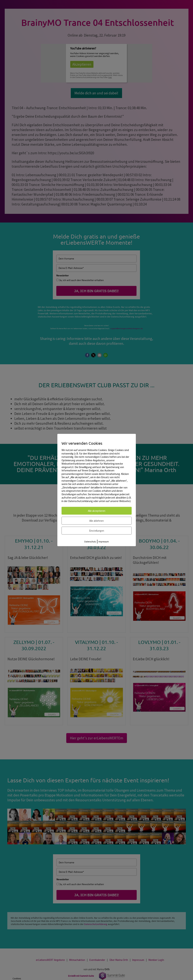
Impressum (104, 542)
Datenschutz (90, 542)
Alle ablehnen (96, 521)
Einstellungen (97, 531)
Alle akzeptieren (97, 511)
